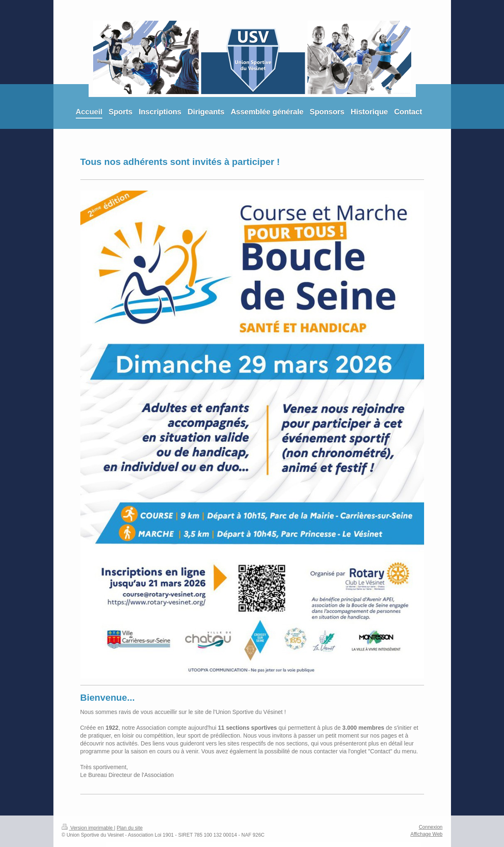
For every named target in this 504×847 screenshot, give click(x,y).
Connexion (430, 827)
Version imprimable (88, 828)
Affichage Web (427, 834)
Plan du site (130, 828)
